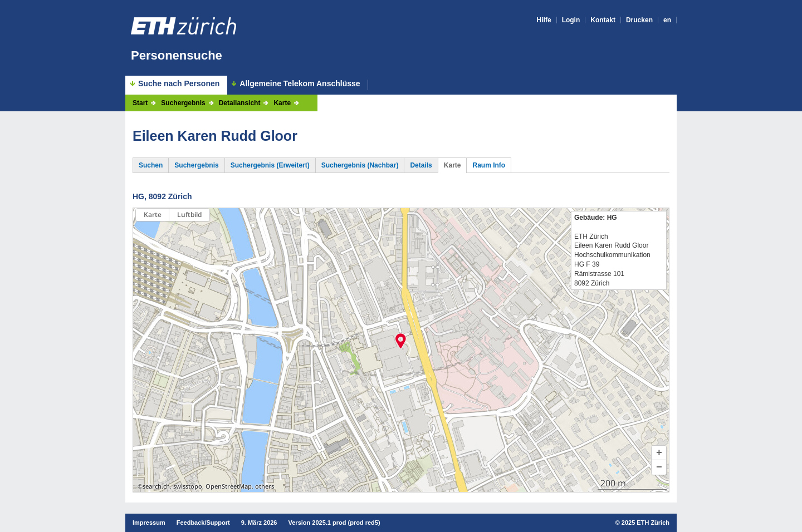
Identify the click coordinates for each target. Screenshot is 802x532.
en (667, 20)
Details (421, 165)
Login (571, 20)
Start (140, 103)
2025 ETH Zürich (645, 523)
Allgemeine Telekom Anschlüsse (300, 84)
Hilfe (544, 20)
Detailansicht (240, 103)
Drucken (639, 20)
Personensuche (177, 55)
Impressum (149, 523)
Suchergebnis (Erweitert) (270, 165)
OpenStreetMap (229, 486)
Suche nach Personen (179, 83)
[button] (659, 453)
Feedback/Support (203, 523)
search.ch (156, 486)
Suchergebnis (183, 103)
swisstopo (188, 486)
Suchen (151, 165)
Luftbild (189, 215)
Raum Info (489, 165)
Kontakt (603, 20)
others (265, 486)
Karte (282, 103)
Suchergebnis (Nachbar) (360, 165)
